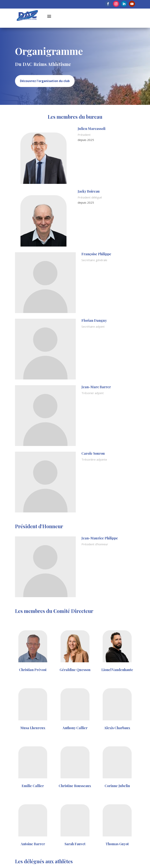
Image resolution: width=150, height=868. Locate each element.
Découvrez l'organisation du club (45, 81)
